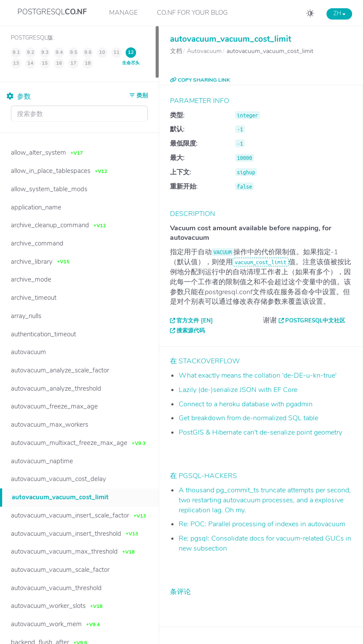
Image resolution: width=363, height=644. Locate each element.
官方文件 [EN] (195, 321)
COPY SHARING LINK (200, 80)
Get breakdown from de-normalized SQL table (248, 418)
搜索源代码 (191, 331)
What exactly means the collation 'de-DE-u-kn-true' (258, 375)
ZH (339, 13)
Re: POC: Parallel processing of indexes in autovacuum (262, 524)
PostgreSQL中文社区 (315, 321)
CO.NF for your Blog (192, 13)
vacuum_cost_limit (261, 262)
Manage (123, 13)
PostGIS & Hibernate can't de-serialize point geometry (260, 432)
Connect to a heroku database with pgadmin (246, 404)
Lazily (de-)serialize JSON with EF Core (238, 390)
